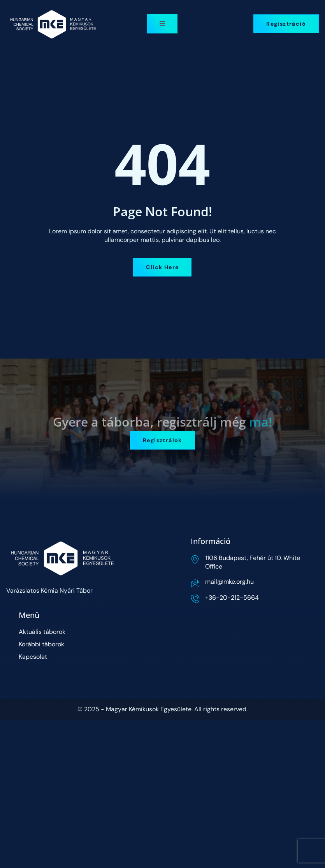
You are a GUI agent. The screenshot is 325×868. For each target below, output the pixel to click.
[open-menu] (162, 24)
